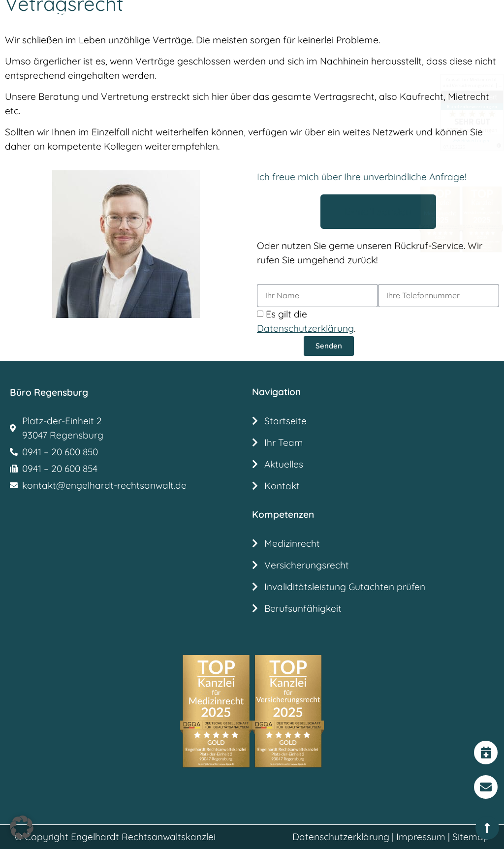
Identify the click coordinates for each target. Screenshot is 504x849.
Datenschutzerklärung (341, 837)
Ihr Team (284, 442)
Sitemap (471, 837)
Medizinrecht (292, 543)
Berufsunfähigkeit (303, 608)
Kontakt (282, 486)
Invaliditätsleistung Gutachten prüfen (346, 587)
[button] (257, 23)
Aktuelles (284, 464)
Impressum (421, 837)
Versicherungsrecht (307, 565)
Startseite (285, 421)
